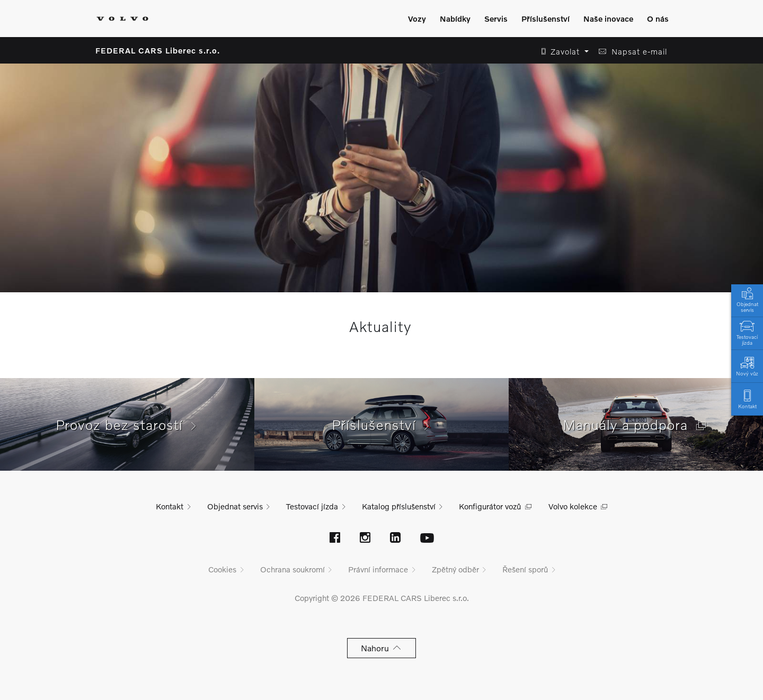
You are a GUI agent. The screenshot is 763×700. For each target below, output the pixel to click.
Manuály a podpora (636, 425)
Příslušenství (382, 425)
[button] (562, 52)
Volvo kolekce (573, 506)
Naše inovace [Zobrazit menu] (608, 19)
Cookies (222, 569)
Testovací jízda (747, 332)
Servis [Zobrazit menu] (496, 19)
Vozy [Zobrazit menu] (417, 19)
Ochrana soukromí (292, 569)
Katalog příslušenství (399, 506)
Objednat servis (747, 299)
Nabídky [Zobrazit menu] (455, 19)
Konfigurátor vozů (490, 506)
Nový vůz (747, 366)
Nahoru (382, 648)
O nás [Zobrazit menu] (658, 19)
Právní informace (378, 569)
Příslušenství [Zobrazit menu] (545, 19)
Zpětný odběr (455, 569)
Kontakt (747, 398)
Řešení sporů (525, 569)
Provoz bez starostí (127, 425)
